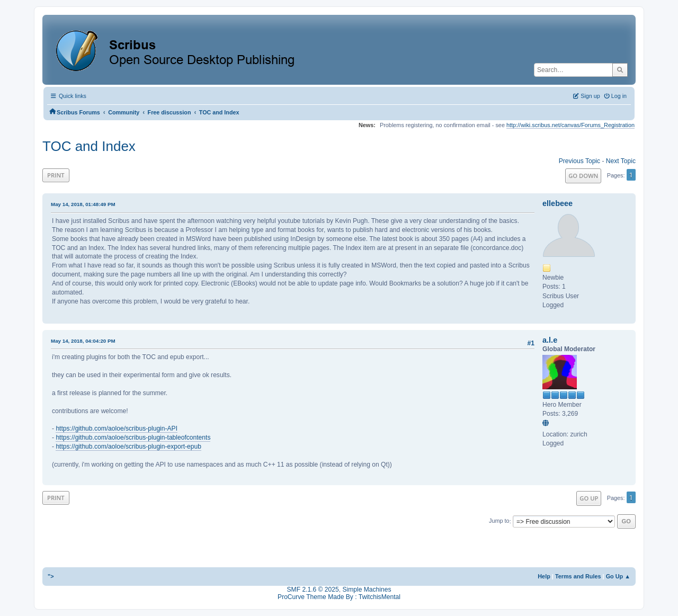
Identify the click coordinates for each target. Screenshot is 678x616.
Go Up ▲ (618, 576)
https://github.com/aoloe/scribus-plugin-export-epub (128, 447)
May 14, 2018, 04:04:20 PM (83, 341)
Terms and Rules (578, 576)
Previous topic (579, 161)
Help (544, 576)
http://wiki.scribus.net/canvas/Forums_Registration (570, 125)
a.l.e (550, 340)
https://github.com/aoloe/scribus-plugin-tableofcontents (133, 438)
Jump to (499, 521)
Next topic (621, 161)
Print (56, 175)
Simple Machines (367, 590)
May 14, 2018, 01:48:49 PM (83, 204)
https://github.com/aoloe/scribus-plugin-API (117, 428)
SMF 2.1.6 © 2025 (313, 590)
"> (51, 576)
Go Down (583, 176)
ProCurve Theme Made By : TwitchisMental (339, 597)
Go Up (589, 498)
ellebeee (557, 203)
